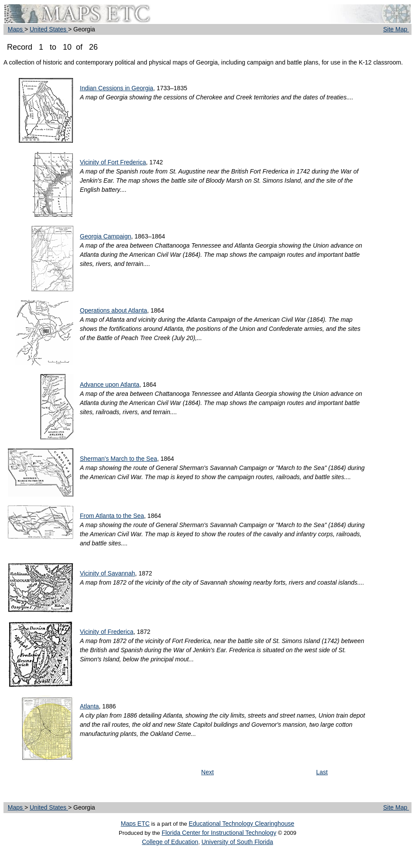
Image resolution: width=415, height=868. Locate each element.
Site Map (396, 29)
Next (207, 772)
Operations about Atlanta (113, 310)
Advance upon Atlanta (110, 385)
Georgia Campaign (106, 236)
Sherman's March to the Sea (118, 459)
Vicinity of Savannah (108, 573)
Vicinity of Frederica (107, 632)
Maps (16, 29)
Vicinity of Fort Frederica (113, 162)
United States (49, 29)
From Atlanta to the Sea (112, 516)
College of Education (170, 842)
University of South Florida (237, 842)
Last (322, 772)
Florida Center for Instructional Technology (219, 833)
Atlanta (89, 706)
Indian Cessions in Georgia (117, 88)
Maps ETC (135, 824)
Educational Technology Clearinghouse (241, 824)
